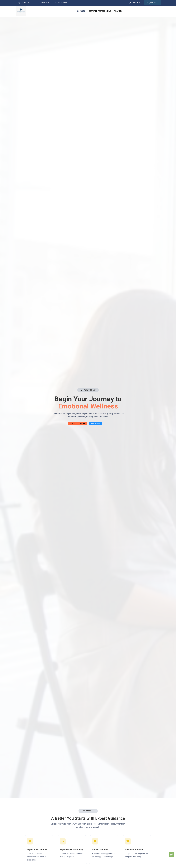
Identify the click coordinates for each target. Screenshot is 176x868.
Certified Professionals (100, 11)
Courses (81, 11)
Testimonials (45, 3)
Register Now (152, 3)
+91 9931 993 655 (27, 3)
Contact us (136, 3)
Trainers (118, 11)
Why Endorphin (62, 3)
